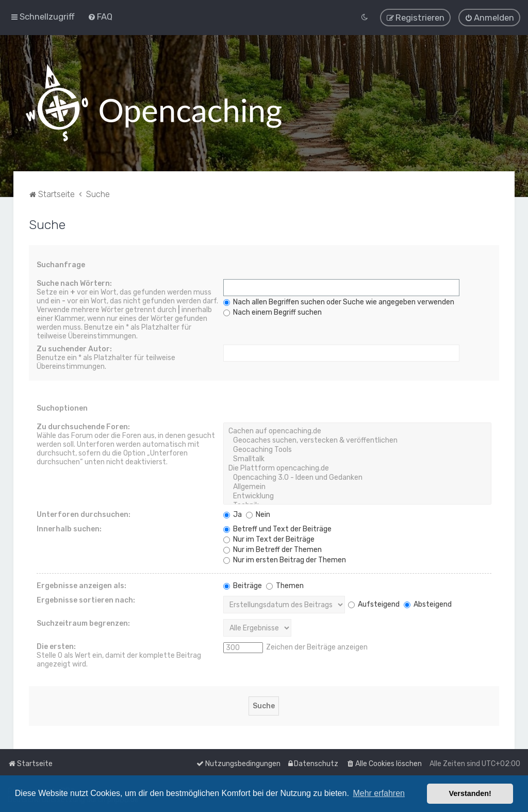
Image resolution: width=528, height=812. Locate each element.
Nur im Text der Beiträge (269, 538)
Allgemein (358, 486)
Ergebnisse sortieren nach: (86, 599)
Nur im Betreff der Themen (273, 549)
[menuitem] (100, 17)
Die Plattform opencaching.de (358, 467)
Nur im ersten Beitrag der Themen (285, 559)
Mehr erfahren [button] (379, 793)
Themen (285, 585)
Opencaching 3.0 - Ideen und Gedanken (358, 477)
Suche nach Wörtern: (74, 282)
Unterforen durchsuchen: (84, 514)
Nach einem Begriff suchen (273, 311)
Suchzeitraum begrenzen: (83, 622)
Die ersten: (56, 646)
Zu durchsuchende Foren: (83, 426)
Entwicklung (358, 495)
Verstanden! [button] (470, 793)
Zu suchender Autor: (74, 348)
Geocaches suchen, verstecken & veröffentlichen (358, 440)
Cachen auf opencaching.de (358, 430)
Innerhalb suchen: (69, 528)
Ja (233, 514)
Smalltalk (358, 458)
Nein (258, 514)
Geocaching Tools (358, 449)
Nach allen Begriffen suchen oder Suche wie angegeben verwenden (339, 301)
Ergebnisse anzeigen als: (81, 585)
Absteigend (428, 603)
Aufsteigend (374, 603)
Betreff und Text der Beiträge (277, 528)
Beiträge (243, 585)
